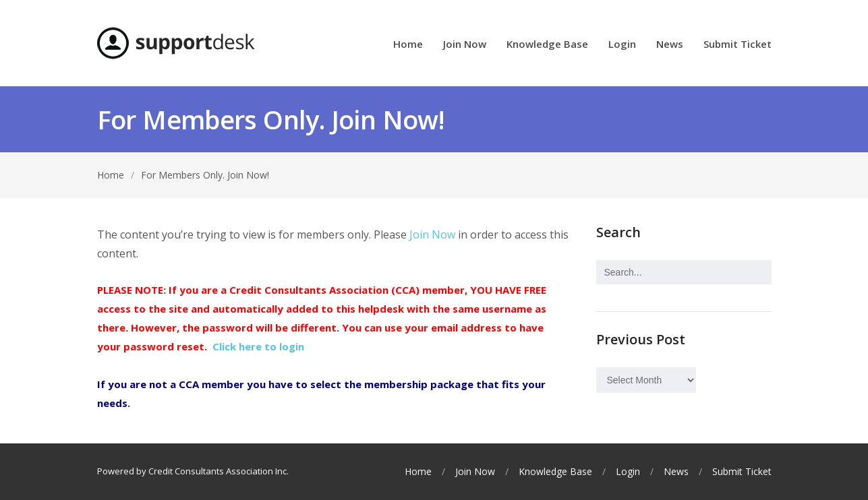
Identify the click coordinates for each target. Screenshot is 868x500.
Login (622, 45)
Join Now (465, 45)
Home (408, 45)
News (670, 45)
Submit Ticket (737, 45)
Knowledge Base (547, 45)
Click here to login (258, 346)
